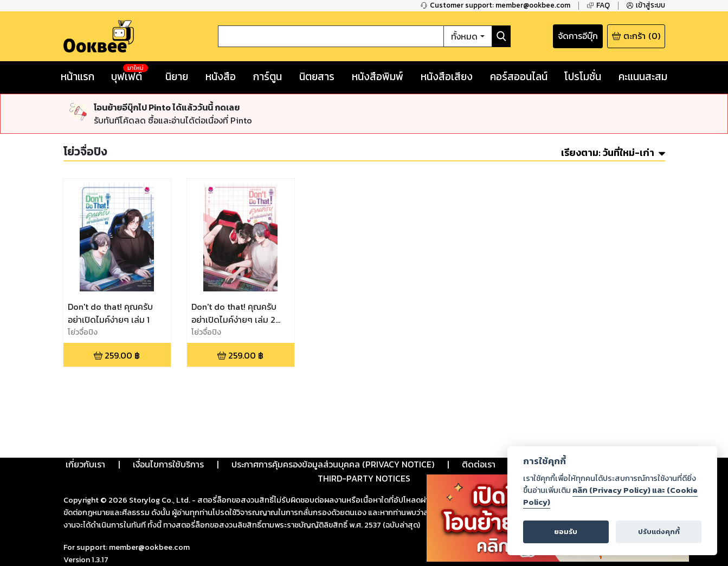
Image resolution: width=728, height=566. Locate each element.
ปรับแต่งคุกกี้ (659, 532)
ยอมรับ (566, 532)
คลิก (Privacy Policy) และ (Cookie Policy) (610, 496)
